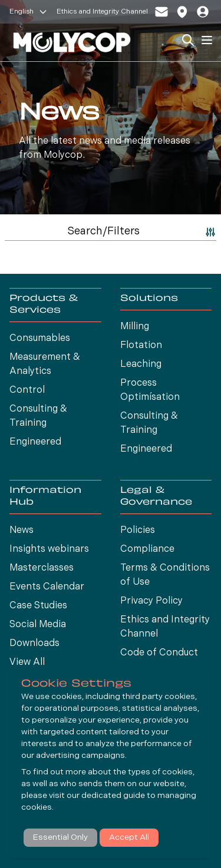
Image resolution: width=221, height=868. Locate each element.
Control (27, 390)
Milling (135, 327)
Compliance (147, 549)
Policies (138, 531)
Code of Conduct (159, 653)
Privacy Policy (151, 601)
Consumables (40, 339)
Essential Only (60, 838)
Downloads (34, 644)
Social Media (38, 625)
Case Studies (38, 606)
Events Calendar (47, 587)
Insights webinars (49, 549)
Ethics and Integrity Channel (102, 12)
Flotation (141, 346)
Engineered (35, 442)
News (22, 531)
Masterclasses (42, 568)
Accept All (129, 838)
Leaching (141, 365)
